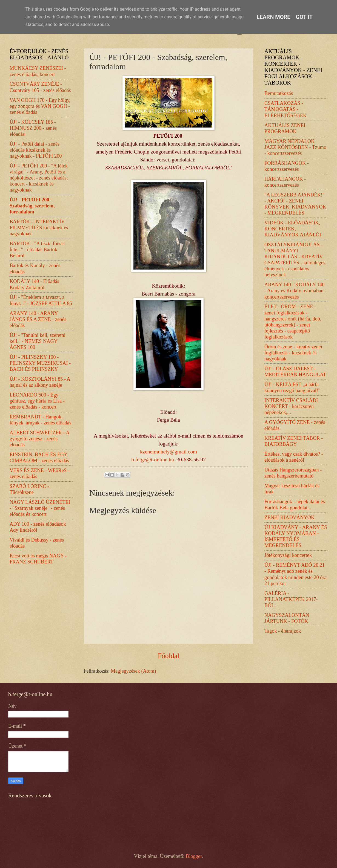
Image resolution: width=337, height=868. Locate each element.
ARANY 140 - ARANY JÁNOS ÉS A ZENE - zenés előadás (38, 319)
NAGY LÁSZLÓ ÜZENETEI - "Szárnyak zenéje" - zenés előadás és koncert (40, 508)
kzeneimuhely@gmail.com (168, 452)
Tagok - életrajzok (283, 631)
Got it (304, 17)
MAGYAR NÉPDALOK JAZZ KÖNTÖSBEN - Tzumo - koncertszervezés (295, 147)
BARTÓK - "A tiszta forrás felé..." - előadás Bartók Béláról (37, 250)
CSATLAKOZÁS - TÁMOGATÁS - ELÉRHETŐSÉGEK (285, 109)
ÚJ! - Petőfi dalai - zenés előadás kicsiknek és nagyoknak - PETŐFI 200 (36, 150)
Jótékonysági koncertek (288, 555)
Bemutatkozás (279, 93)
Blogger (194, 856)
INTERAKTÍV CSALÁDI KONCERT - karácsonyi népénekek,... (291, 406)
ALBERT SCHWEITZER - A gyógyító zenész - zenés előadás (39, 439)
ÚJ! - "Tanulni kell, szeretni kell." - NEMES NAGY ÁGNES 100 (38, 341)
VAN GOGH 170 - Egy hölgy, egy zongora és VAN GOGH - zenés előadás (40, 106)
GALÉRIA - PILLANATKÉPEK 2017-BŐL (291, 599)
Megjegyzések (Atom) (134, 671)
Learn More (274, 17)
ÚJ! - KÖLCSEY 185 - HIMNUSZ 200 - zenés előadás (33, 128)
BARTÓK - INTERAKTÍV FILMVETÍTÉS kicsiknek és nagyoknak (39, 228)
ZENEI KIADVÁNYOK (289, 517)
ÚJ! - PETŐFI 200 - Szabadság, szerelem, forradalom (32, 206)
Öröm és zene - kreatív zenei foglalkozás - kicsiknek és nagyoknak (293, 353)
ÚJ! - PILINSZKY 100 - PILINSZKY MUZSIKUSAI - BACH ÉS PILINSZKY (40, 363)
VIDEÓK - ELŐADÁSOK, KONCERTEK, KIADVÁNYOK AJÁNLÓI (293, 229)
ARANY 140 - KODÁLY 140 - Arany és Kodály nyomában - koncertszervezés (295, 291)
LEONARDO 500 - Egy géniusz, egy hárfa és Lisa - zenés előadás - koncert (37, 401)
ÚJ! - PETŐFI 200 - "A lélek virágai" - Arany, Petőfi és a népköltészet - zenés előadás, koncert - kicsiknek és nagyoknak (39, 178)
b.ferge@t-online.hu (153, 460)
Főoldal (169, 656)
